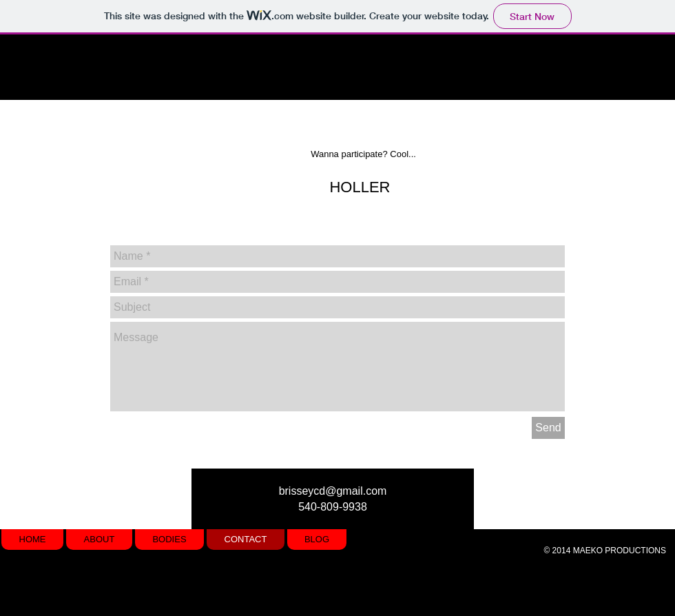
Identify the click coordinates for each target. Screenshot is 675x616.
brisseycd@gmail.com (333, 491)
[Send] (548, 428)
